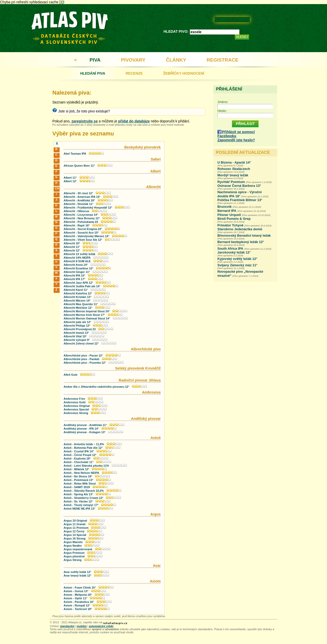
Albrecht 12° (72, 250)
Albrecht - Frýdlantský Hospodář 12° (88, 208)
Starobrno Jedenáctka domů (240, 229)
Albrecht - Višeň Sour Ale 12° (83, 240)
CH (57, 188)
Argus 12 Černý (74, 531)
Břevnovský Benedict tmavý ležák (244, 235)
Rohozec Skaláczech (234, 169)
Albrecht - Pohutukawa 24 (81, 222)
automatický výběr (101, 626)
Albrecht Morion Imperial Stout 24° (87, 311)
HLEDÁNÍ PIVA (93, 73)
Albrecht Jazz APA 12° (78, 283)
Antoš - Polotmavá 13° (78, 480)
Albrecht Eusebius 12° (78, 268)
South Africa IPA (230, 249)
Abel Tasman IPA (75, 154)
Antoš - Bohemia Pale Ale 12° (83, 448)
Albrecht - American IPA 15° (82, 197)
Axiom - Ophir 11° (75, 598)
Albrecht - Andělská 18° (79, 200)
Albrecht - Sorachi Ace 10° (81, 233)
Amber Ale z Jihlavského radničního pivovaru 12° (96, 387)
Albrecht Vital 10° (75, 336)
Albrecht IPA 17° (74, 279)
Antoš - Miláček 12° (76, 469)
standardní (67, 626)
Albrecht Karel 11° (76, 290)
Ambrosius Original (77, 406)
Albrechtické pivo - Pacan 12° (83, 355)
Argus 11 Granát (75, 524)
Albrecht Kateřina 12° (78, 293)
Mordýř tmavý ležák (233, 175)
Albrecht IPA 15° (74, 275)
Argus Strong (73, 560)
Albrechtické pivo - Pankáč (81, 359)
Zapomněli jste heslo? (236, 140)
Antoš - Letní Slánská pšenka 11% (86, 466)
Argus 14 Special (75, 535)
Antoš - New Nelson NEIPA (81, 473)
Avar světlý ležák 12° (77, 572)
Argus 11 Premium (76, 528)
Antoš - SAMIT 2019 (77, 487)
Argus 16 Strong (75, 538)
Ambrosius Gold (75, 402)
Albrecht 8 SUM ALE (77, 261)
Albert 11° (70, 178)
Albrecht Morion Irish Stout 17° (84, 315)
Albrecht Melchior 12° (78, 308)
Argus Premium (74, 553)
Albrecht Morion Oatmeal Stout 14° (87, 318)
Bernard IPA (227, 211)
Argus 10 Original (75, 521)
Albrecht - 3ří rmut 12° (78, 193)
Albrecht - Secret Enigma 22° (83, 229)
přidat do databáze (134, 121)
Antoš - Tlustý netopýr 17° (81, 505)
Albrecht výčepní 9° (77, 340)
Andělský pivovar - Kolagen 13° (85, 432)
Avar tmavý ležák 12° (78, 576)
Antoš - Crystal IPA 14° (79, 451)
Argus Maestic (73, 542)
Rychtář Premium (231, 182)
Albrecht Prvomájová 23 (80, 329)
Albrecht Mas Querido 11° (81, 304)
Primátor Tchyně (230, 225)
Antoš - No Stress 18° (78, 476)
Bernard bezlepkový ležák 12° (241, 242)
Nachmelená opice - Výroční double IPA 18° (240, 194)
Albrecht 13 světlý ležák (79, 254)
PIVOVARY (133, 60)
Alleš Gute (71, 375)
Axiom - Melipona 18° (78, 595)
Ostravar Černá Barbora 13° (239, 186)
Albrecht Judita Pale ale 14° (82, 286)
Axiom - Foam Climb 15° (80, 588)
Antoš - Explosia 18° (77, 458)
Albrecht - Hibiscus (76, 211)
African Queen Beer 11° (79, 166)
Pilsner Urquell (229, 215)
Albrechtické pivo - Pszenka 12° (85, 363)
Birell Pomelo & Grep (234, 219)
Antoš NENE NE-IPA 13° (79, 509)
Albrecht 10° (72, 243)
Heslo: (222, 111)
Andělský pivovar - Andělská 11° (85, 425)
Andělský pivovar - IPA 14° (81, 429)
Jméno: (223, 102)
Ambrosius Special (76, 409)
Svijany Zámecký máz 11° (237, 265)
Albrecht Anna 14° (76, 265)
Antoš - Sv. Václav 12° (78, 501)
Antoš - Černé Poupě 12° (80, 455)
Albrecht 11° (72, 247)
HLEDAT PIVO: (176, 31)
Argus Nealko (73, 546)
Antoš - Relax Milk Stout (80, 484)
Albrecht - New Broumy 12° (82, 218)
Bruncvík (225, 207)
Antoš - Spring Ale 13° (78, 494)
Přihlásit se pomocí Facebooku (236, 134)
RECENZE (134, 73)
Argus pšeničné (74, 556)
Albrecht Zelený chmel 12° (81, 343)
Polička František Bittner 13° (240, 200)
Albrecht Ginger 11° (77, 272)
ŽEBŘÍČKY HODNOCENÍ (184, 73)
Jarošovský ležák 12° (234, 252)
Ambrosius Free (74, 399)
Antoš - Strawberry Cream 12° (83, 498)
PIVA (95, 60)
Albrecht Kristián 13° (77, 297)
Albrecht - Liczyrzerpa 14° (81, 215)
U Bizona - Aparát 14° (234, 162)
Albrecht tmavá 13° (76, 333)
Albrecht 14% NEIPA (77, 258)
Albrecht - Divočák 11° (78, 204)
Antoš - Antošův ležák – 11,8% (84, 444)
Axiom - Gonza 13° (76, 591)
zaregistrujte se (85, 121)
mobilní (82, 626)
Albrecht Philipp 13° (77, 326)
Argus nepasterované (78, 549)
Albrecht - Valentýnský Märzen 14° (86, 236)
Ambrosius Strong (76, 413)
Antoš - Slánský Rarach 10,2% (84, 491)
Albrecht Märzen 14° (77, 301)
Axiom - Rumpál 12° (77, 605)
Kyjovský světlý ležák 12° (237, 259)
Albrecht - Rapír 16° (77, 225)
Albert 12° (70, 181)
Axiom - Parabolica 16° (79, 602)
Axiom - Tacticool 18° (78, 609)
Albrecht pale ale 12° (77, 322)
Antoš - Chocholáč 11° (79, 462)
